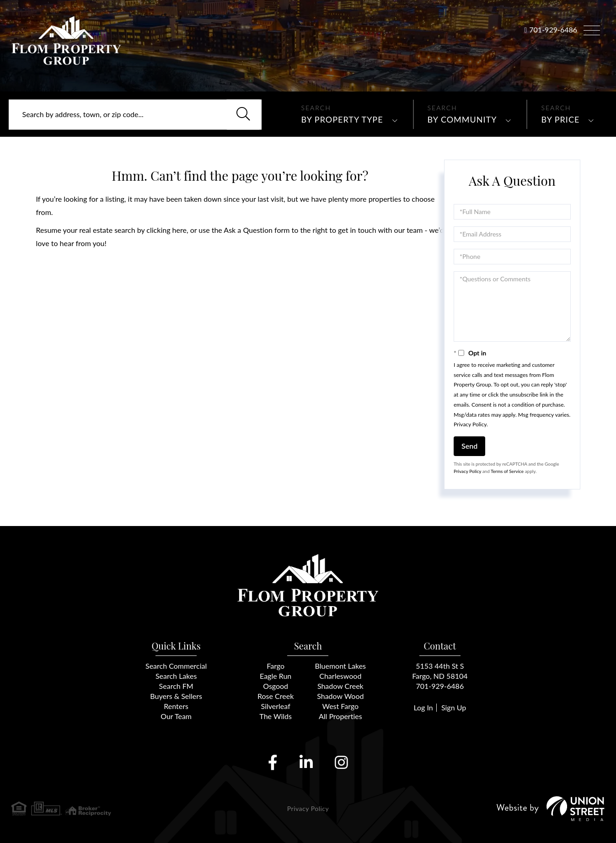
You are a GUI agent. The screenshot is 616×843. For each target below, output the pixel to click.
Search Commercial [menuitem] (176, 666)
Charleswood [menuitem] (340, 676)
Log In (423, 707)
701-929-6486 (553, 30)
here (179, 230)
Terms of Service (507, 471)
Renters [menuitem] (176, 706)
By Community (462, 119)
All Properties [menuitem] (340, 716)
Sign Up (454, 707)
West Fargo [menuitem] (340, 706)
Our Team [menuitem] (176, 716)
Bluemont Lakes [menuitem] (340, 666)
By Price (560, 119)
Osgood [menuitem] (276, 686)
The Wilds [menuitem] (276, 716)
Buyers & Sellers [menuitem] (176, 696)
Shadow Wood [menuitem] (340, 696)
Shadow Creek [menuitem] (340, 686)
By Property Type (342, 119)
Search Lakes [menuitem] (176, 676)
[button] (243, 114)
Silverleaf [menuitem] (276, 706)
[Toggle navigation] (592, 29)
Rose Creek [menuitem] (276, 696)
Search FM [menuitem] (176, 686)
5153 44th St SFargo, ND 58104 (440, 671)
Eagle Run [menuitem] (276, 676)
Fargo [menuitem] (276, 666)
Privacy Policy (470, 424)
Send (469, 446)
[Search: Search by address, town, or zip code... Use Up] (135, 114)
